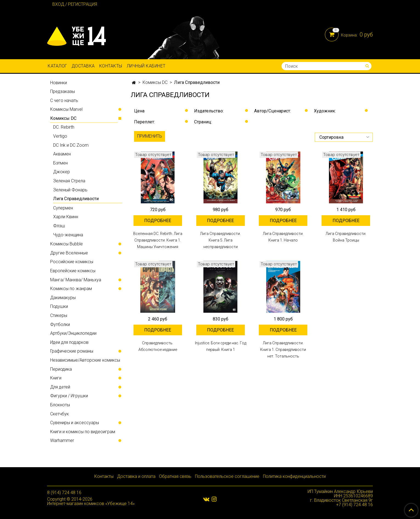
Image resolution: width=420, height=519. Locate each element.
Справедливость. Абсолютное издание (158, 346)
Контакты (111, 66)
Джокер (62, 172)
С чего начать (64, 100)
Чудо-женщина (68, 235)
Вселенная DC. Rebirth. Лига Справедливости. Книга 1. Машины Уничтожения (158, 240)
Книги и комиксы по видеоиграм (83, 432)
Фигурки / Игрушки (69, 396)
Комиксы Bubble (66, 244)
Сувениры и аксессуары (75, 423)
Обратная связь (175, 476)
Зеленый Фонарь (70, 190)
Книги (56, 378)
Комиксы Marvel (66, 109)
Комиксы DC (155, 82)
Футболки (60, 324)
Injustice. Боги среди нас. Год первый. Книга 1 (221, 346)
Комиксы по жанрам (71, 289)
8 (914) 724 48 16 (64, 493)
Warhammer (62, 440)
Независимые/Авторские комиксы (85, 360)
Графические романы (72, 351)
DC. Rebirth (64, 127)
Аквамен (62, 154)
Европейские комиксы (73, 271)
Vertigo (60, 136)
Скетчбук (59, 414)
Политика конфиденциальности (294, 476)
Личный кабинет (146, 66)
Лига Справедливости (76, 199)
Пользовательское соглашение (227, 476)
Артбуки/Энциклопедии (73, 333)
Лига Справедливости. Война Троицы (346, 237)
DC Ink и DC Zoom (71, 145)
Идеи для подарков (69, 342)
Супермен (63, 208)
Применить (150, 136)
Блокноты (60, 405)
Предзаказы (63, 91)
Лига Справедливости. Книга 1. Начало (283, 237)
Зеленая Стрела (69, 181)
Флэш (59, 226)
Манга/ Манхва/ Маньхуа (76, 280)
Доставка (83, 66)
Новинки (59, 83)
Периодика (61, 369)
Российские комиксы (72, 262)
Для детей (60, 387)
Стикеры (59, 315)
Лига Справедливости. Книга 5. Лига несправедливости (220, 240)
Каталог (57, 66)
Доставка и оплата (136, 476)
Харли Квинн (66, 217)
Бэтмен (60, 163)
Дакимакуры (63, 298)
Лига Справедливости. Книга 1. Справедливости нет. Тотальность (283, 350)
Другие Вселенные (69, 253)
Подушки (59, 306)
